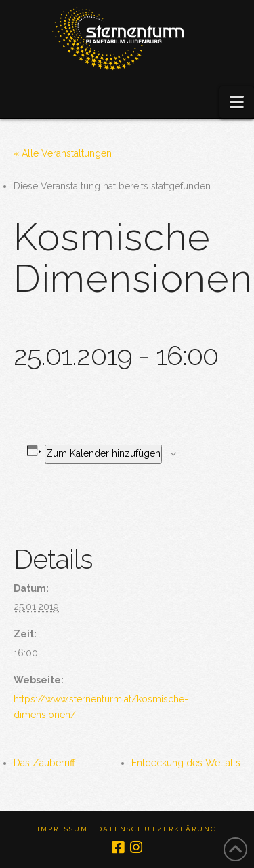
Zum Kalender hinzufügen (103, 453)
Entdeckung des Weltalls (186, 763)
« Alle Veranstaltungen (63, 153)
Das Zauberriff (44, 763)
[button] (237, 102)
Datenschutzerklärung (157, 829)
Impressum (63, 829)
